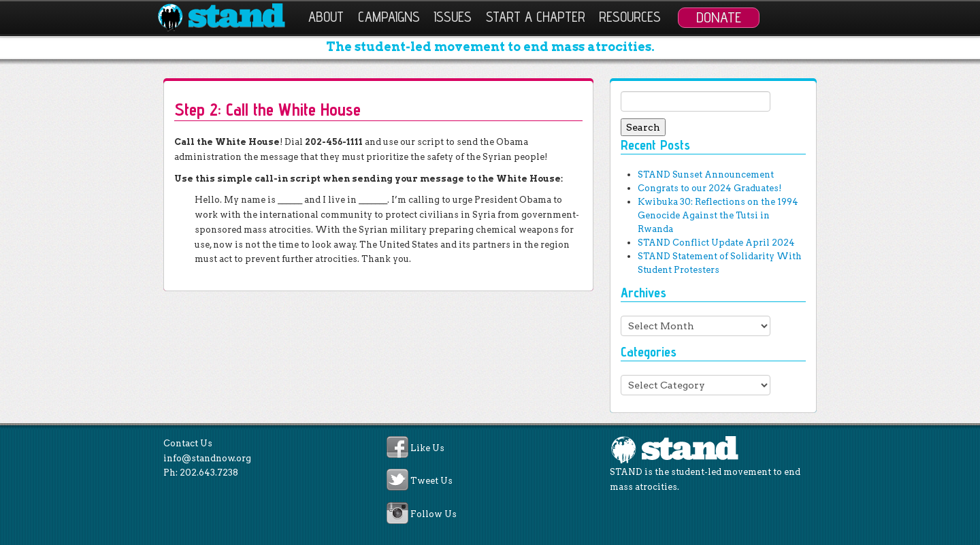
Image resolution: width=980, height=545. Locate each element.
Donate (719, 17)
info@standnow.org (207, 458)
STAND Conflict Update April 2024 (716, 243)
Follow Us (434, 514)
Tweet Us (431, 481)
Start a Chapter (536, 17)
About (326, 17)
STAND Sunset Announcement (706, 175)
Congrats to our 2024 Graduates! (709, 188)
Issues (453, 17)
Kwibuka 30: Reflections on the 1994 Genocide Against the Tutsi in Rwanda (718, 215)
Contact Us (188, 443)
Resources (630, 17)
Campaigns (389, 17)
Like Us (427, 448)
